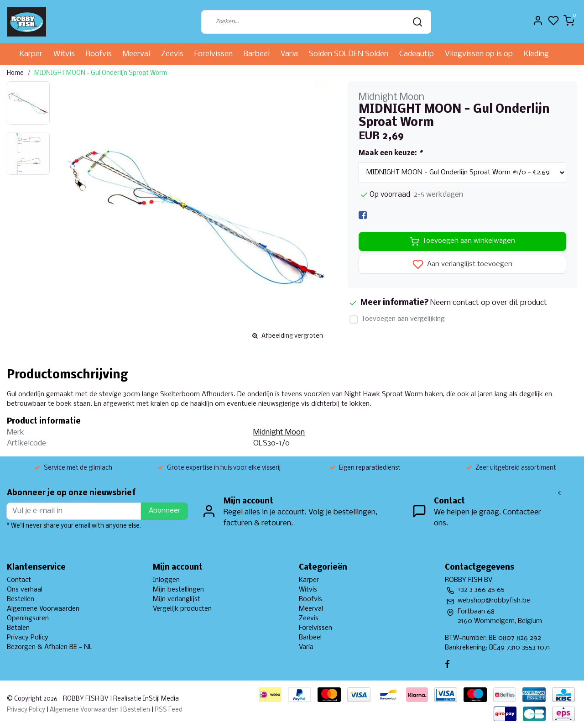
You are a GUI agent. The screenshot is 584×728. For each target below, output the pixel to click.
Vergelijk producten (182, 609)
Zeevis (172, 54)
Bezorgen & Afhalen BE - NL (50, 647)
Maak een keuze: (390, 153)
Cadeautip (417, 54)
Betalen (18, 628)
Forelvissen (214, 54)
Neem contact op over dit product (489, 303)
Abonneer (164, 511)
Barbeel (257, 54)
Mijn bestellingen (178, 590)
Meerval (136, 54)
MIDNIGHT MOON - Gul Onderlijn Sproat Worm (101, 73)
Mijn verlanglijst (177, 599)
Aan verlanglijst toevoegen (462, 264)
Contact (19, 580)
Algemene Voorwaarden (43, 609)
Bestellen (21, 599)
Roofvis (99, 54)
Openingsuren (28, 618)
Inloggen (166, 580)
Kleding (536, 54)
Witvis (64, 54)
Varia (289, 54)
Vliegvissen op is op (479, 54)
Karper (31, 54)
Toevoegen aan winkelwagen (462, 241)
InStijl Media (160, 699)
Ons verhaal (25, 590)
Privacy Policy (28, 638)
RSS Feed (169, 710)
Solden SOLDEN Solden (349, 54)
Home (15, 73)
